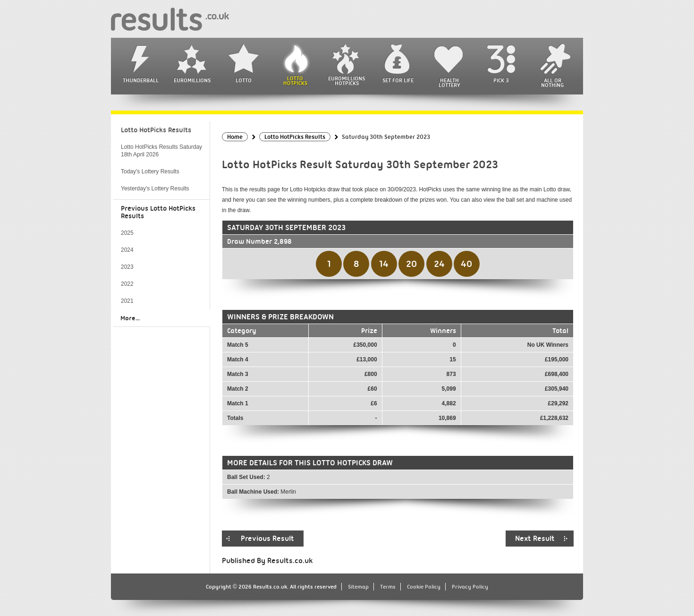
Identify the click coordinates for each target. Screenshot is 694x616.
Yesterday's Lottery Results (155, 188)
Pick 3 (501, 80)
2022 (127, 284)
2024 (127, 250)
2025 (127, 233)
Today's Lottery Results (150, 171)
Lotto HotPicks (295, 81)
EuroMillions (192, 80)
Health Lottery (449, 83)
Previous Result (267, 539)
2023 (127, 267)
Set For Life (398, 80)
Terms (388, 587)
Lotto (244, 80)
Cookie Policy (424, 587)
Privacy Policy (470, 587)
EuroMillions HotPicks (347, 81)
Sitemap (358, 587)
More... (130, 318)
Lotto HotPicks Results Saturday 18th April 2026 (161, 151)
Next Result (535, 539)
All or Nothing (552, 83)
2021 (127, 301)
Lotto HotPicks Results (156, 130)
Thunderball (141, 80)
